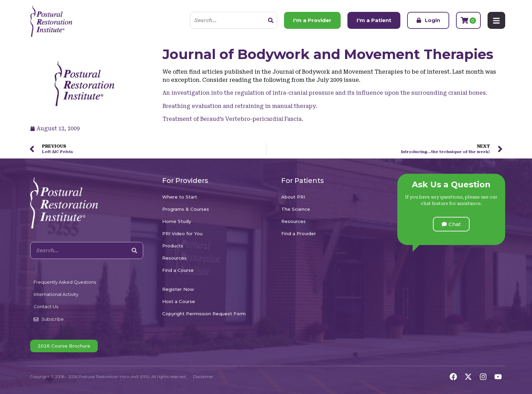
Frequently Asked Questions (65, 282)
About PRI (293, 197)
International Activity (56, 294)
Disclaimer (203, 377)
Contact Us (46, 306)
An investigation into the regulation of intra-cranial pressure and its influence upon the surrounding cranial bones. (325, 93)
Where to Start (180, 197)
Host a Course (179, 301)
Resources (174, 258)
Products (173, 246)
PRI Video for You (182, 233)
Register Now (178, 289)
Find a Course (178, 270)
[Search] (271, 20)
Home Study (177, 221)
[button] (451, 224)
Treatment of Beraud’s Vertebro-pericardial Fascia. (233, 119)
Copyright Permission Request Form (204, 314)
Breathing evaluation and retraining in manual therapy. (240, 106)
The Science (296, 209)
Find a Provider (299, 233)
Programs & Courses (186, 209)
